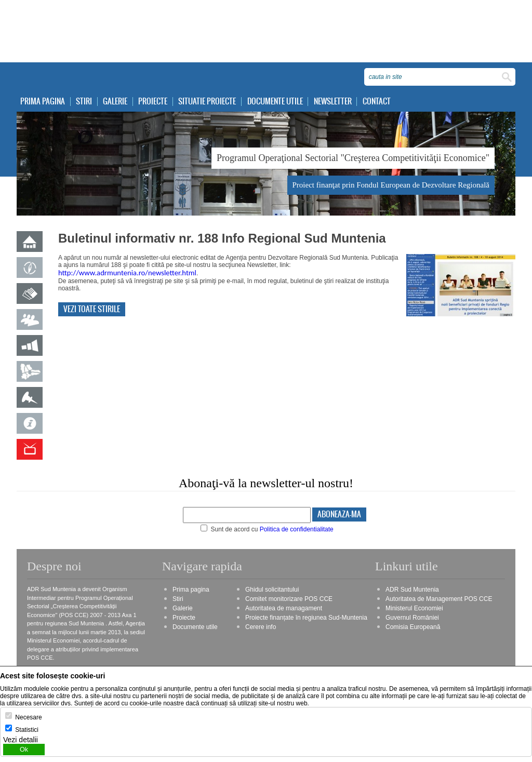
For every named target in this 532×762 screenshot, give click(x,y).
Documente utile (279, 102)
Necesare (28, 717)
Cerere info (261, 627)
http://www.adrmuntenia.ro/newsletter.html (127, 273)
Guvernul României (412, 618)
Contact (381, 102)
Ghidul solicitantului (272, 590)
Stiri (85, 102)
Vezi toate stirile (92, 310)
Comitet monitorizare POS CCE (289, 599)
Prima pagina (43, 102)
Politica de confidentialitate (297, 530)
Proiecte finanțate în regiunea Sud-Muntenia (306, 618)
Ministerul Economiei (414, 609)
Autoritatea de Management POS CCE (439, 599)
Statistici (27, 730)
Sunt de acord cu (267, 530)
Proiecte (155, 102)
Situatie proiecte (210, 102)
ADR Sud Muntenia (412, 590)
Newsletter (337, 102)
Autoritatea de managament (284, 609)
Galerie (117, 102)
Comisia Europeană (413, 627)
